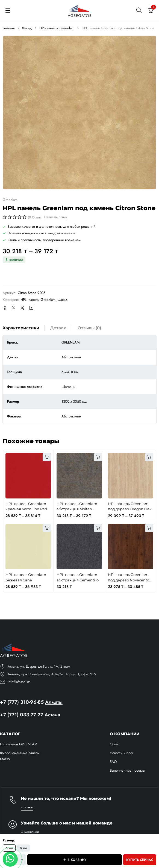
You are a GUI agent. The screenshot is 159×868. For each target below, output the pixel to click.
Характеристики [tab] (21, 328)
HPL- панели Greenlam (57, 28)
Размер (8, 840)
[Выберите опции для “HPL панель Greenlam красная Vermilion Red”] (47, 457)
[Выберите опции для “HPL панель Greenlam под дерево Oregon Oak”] (149, 457)
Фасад (27, 28)
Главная (9, 28)
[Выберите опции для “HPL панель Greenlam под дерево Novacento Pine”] (149, 528)
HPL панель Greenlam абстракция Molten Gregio (77, 509)
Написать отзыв (55, 217)
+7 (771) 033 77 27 (22, 715)
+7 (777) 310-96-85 (22, 702)
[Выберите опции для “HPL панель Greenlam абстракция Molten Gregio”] (98, 457)
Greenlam (10, 200)
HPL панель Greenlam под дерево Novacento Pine (129, 580)
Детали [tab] (58, 328)
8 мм (23, 848)
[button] (98, 528)
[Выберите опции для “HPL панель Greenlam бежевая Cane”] (47, 528)
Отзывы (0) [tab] (89, 328)
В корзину (77, 860)
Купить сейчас (140, 860)
